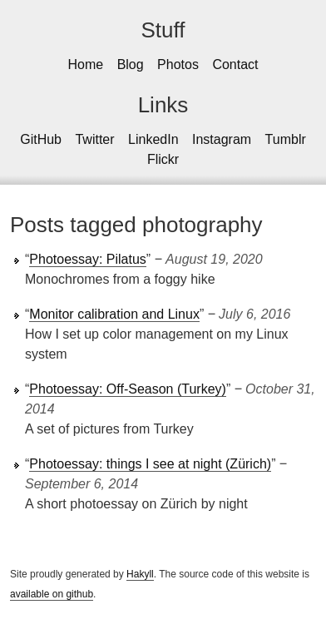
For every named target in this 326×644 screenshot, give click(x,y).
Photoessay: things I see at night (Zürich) (150, 464)
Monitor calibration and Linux (114, 314)
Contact (235, 64)
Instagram (222, 139)
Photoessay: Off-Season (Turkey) (128, 389)
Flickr (163, 159)
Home (85, 64)
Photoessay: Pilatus (88, 259)
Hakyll (140, 574)
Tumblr (286, 139)
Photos (178, 64)
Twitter (94, 139)
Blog (131, 64)
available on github (52, 594)
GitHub (41, 139)
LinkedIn (153, 139)
